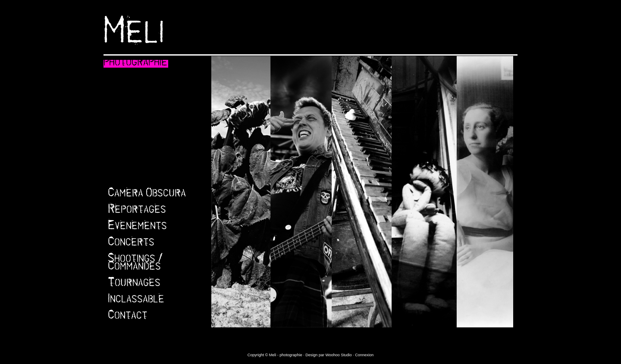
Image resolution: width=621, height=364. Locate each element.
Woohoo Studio (338, 355)
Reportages (137, 211)
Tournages (134, 284)
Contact (128, 317)
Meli (134, 38)
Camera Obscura (147, 195)
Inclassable (136, 301)
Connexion (364, 355)
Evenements (137, 227)
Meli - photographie (286, 355)
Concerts (131, 244)
